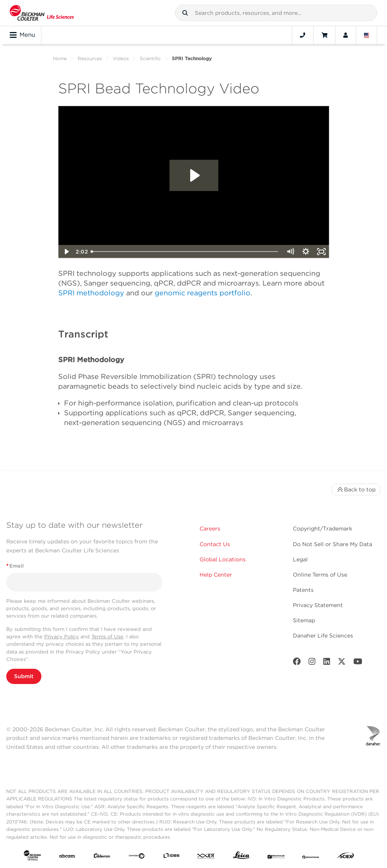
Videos (121, 58)
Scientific (150, 58)
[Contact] (303, 35)
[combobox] (276, 13)
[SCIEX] (346, 857)
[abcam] (67, 857)
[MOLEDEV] (276, 857)
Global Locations (223, 559)
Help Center (216, 575)
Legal (300, 559)
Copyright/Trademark (323, 529)
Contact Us (215, 544)
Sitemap (304, 620)
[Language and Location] (367, 35)
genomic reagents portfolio (202, 293)
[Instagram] (312, 663)
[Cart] (324, 35)
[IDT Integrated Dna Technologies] (206, 857)
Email (15, 566)
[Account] (346, 35)
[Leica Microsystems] (241, 857)
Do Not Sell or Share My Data (333, 544)
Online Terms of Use (320, 575)
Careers (210, 529)
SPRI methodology (91, 293)
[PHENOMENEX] (311, 857)
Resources (90, 58)
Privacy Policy (62, 637)
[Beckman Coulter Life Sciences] (42, 13)
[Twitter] (342, 663)
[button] (185, 13)
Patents (303, 590)
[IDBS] (171, 857)
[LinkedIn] (327, 663)
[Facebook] (297, 663)
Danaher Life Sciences (323, 636)
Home (60, 58)
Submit (24, 676)
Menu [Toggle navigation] (22, 35)
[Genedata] (137, 857)
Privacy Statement (318, 605)
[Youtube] (358, 663)
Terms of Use (107, 637)
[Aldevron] (102, 857)
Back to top (356, 489)
